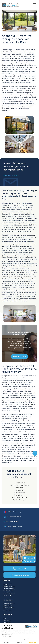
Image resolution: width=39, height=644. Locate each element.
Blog (5, 618)
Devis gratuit (7, 623)
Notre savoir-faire (9, 608)
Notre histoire (7, 610)
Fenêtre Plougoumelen (19, 497)
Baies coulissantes (9, 589)
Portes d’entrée (8, 595)
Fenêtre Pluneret (19, 483)
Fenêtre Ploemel (19, 495)
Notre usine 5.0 (8, 606)
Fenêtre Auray (19, 488)
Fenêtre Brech (19, 490)
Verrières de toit (8, 591)
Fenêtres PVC (7, 584)
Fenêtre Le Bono (19, 493)
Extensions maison (9, 593)
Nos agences (7, 620)
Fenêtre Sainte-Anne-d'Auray (19, 485)
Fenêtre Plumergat (19, 500)
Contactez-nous (19, 357)
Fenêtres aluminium (9, 586)
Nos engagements (9, 603)
